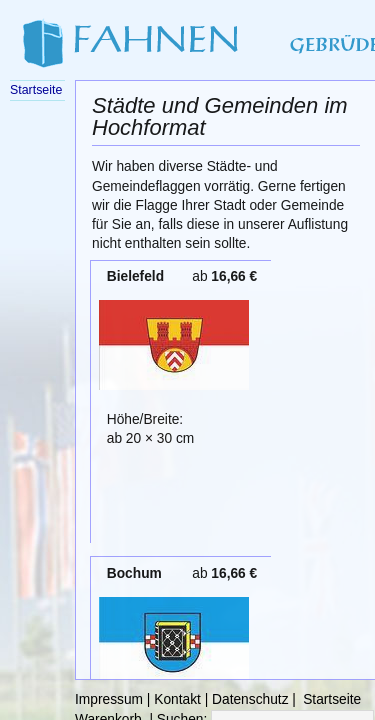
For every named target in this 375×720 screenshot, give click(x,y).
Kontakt (177, 699)
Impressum (109, 699)
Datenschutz (250, 699)
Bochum (134, 573)
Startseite (332, 699)
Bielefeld (135, 276)
